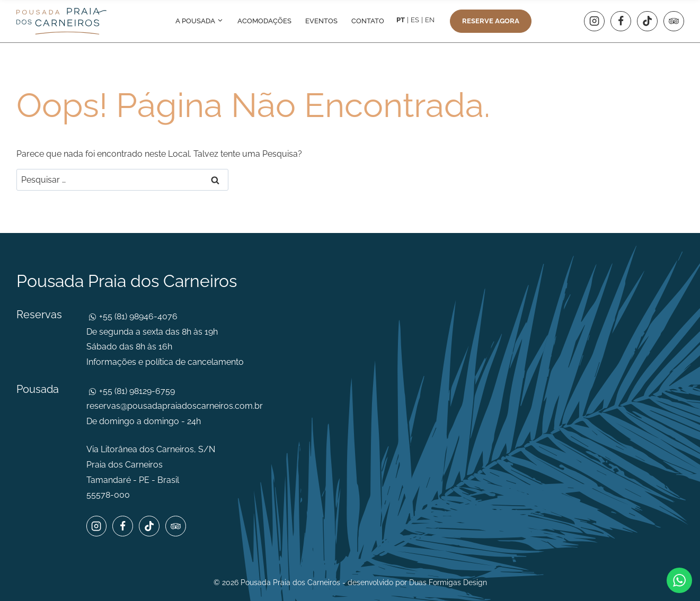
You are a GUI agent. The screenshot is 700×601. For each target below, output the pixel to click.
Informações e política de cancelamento (165, 362)
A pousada (200, 21)
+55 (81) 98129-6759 (136, 391)
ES (415, 20)
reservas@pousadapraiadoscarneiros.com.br (175, 406)
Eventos (321, 21)
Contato (368, 21)
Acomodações (264, 21)
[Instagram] (594, 21)
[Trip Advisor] (674, 21)
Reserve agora (491, 21)
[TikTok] (647, 21)
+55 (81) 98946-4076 (137, 316)
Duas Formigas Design (448, 582)
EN (430, 20)
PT (401, 20)
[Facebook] (621, 21)
